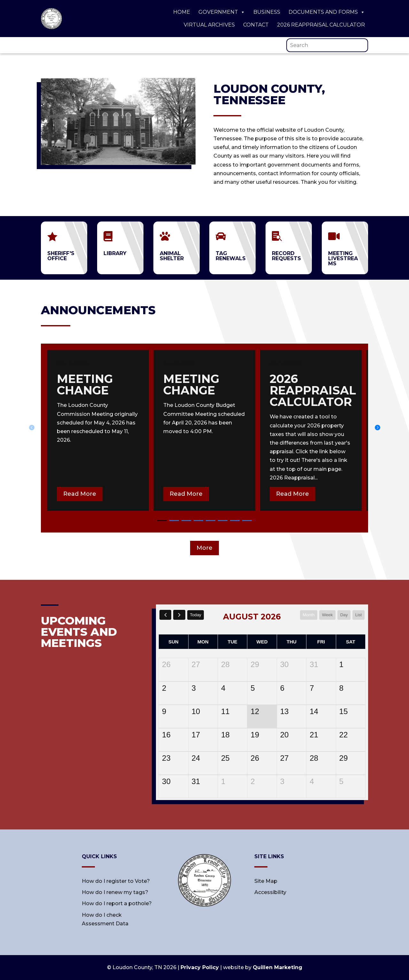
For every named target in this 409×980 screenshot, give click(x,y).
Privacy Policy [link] (200, 967)
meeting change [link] (85, 385)
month (306, 615)
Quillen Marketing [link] (278, 967)
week (326, 615)
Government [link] (222, 12)
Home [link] (182, 12)
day (343, 615)
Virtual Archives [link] (209, 25)
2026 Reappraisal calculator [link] (313, 390)
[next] (180, 615)
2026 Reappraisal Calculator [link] (321, 25)
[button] (377, 427)
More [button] (204, 548)
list (358, 615)
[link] (51, 27)
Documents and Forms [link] (327, 12)
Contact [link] (256, 25)
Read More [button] (80, 494)
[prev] (166, 615)
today (197, 615)
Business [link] (267, 12)
